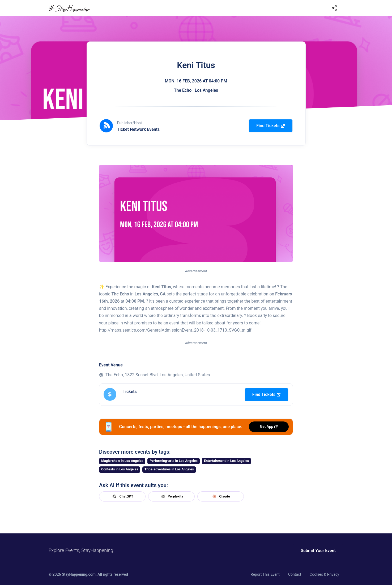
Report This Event (265, 574)
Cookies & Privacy (324, 574)
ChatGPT (122, 496)
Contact (295, 574)
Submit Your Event (318, 551)
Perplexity (172, 496)
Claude (220, 496)
